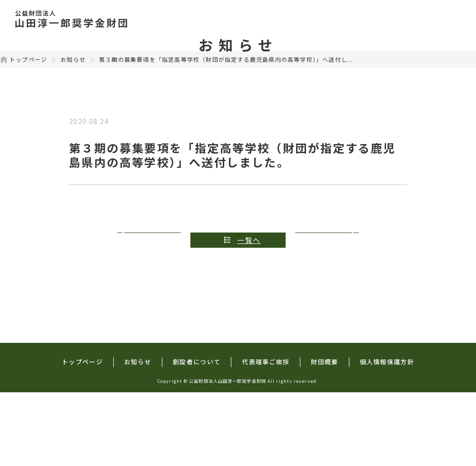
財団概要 (436, 19)
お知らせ (73, 133)
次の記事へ (325, 314)
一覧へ (249, 314)
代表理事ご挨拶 (370, 19)
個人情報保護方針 (387, 435)
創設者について (291, 19)
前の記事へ (151, 314)
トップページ (161, 19)
